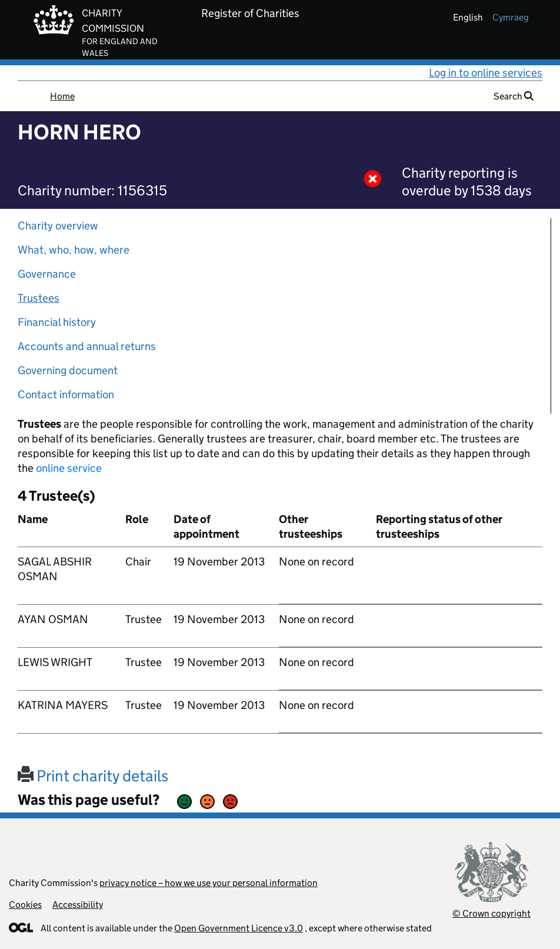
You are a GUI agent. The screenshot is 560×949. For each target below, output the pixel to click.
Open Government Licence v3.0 (239, 928)
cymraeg (511, 17)
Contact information (66, 394)
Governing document (68, 370)
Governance (47, 274)
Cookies (25, 905)
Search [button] (514, 96)
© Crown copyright (491, 913)
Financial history (57, 322)
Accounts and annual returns (87, 346)
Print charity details (93, 776)
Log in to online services (486, 73)
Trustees (39, 298)
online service (69, 468)
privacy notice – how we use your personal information (209, 883)
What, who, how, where (74, 250)
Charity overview (58, 226)
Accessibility (78, 905)
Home (62, 96)
